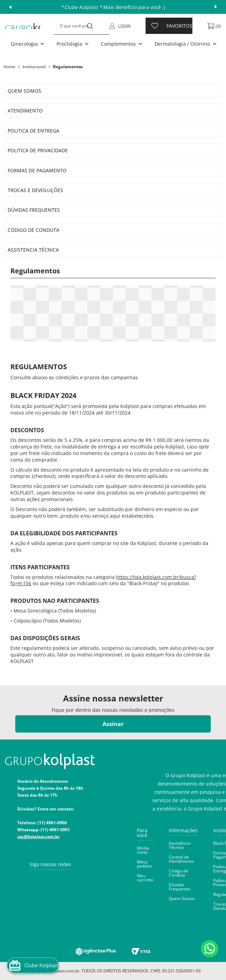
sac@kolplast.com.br (38, 837)
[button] (28, 44)
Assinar (113, 724)
